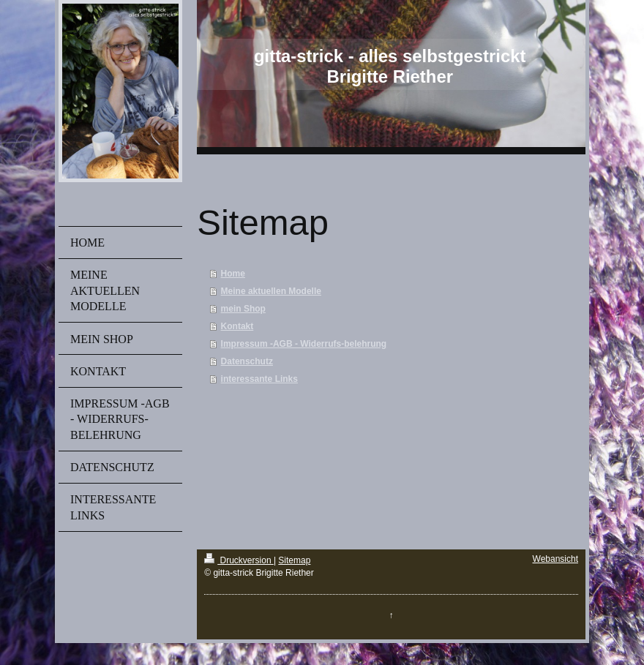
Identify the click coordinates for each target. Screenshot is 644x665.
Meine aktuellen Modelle (271, 291)
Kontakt (237, 326)
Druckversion (239, 560)
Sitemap (294, 560)
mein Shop (243, 309)
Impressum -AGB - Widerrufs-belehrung (304, 344)
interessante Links (259, 379)
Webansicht (555, 559)
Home (233, 274)
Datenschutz (247, 361)
